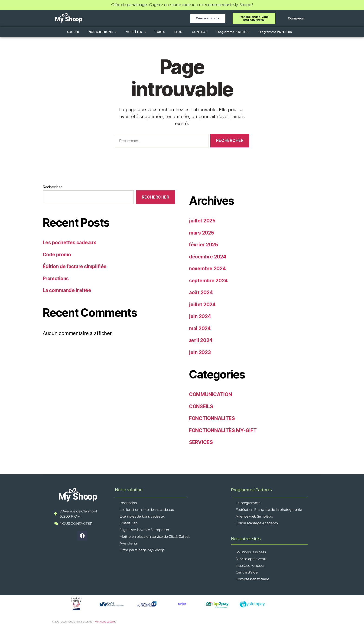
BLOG (178, 32)
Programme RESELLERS (233, 32)
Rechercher (52, 187)
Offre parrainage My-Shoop (142, 550)
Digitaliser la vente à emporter (144, 530)
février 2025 (203, 245)
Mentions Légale (105, 622)
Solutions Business (251, 552)
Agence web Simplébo (254, 516)
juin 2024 (200, 316)
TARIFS (160, 32)
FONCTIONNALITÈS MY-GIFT (223, 430)
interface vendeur (250, 565)
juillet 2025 (202, 221)
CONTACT (199, 32)
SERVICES (201, 442)
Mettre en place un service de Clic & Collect (154, 536)
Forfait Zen (129, 523)
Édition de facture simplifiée (75, 266)
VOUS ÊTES (136, 32)
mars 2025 (201, 233)
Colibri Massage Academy (257, 523)
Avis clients (128, 543)
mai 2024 (200, 328)
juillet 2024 (202, 305)
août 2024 (201, 292)
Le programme (248, 503)
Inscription (128, 503)
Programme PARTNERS (275, 32)
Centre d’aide (247, 572)
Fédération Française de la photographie (269, 510)
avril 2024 (201, 340)
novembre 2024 (207, 269)
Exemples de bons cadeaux (142, 516)
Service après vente (251, 559)
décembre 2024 (208, 257)
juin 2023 (200, 352)
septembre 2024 (208, 281)
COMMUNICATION (210, 394)
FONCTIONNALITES (212, 418)
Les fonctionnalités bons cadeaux (147, 510)
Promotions (56, 279)
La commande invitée (67, 290)
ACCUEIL (73, 32)
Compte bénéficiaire (252, 579)
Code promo (57, 255)
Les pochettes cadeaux (69, 243)
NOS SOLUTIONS (103, 32)
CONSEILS (201, 406)
